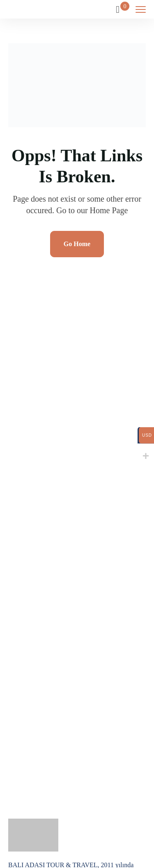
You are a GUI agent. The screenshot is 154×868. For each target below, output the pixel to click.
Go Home (77, 244)
